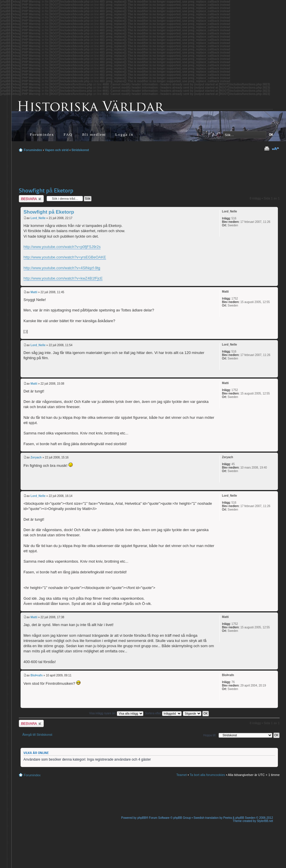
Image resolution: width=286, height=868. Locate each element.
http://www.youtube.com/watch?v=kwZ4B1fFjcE (63, 278)
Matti (34, 292)
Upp (273, 283)
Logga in (124, 134)
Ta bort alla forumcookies (207, 775)
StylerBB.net (265, 821)
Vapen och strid (57, 150)
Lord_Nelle (38, 218)
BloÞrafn (37, 675)
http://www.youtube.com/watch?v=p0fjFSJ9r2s (62, 247)
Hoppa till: (210, 735)
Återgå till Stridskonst (37, 735)
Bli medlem (94, 134)
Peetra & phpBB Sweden (239, 818)
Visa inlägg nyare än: (116, 713)
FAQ (68, 134)
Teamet (182, 775)
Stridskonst (80, 150)
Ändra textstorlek (275, 149)
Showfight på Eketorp (46, 190)
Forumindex (42, 134)
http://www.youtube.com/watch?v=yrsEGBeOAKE (65, 257)
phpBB (142, 818)
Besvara (31, 199)
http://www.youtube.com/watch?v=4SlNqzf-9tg (62, 268)
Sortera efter (163, 713)
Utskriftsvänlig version (267, 149)
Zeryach (36, 457)
